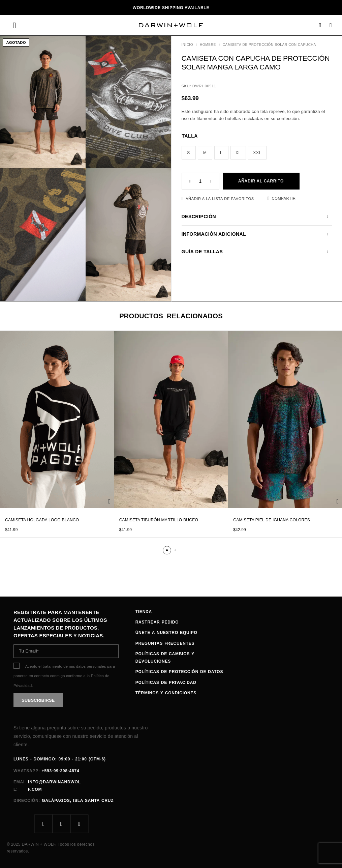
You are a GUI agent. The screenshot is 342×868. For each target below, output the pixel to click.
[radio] (189, 153)
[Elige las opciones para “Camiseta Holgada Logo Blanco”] (109, 501)
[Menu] (14, 25)
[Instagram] (61, 824)
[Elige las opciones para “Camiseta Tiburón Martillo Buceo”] (224, 501)
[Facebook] (44, 824)
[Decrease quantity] (186, 181)
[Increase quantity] (215, 181)
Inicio (188, 45)
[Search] (320, 25)
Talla (190, 136)
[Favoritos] (218, 199)
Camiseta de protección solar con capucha (269, 45)
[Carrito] (331, 25)
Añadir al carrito (261, 181)
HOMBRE (208, 45)
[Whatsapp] (79, 824)
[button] (167, 550)
